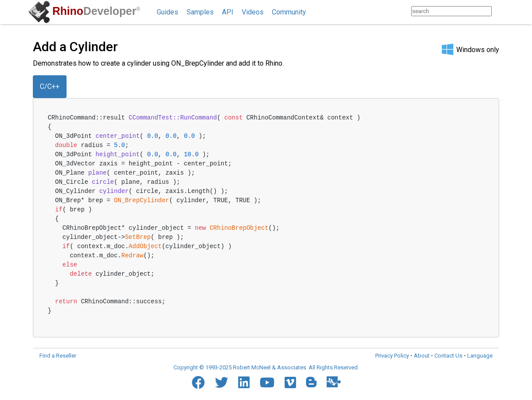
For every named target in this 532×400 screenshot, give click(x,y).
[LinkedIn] (244, 382)
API (228, 12)
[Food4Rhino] (334, 382)
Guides (167, 12)
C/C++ (50, 86)
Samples (200, 12)
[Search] (500, 11)
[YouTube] (267, 382)
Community (289, 12)
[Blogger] (311, 382)
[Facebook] (198, 382)
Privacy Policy (392, 356)
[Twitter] (222, 382)
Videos (253, 12)
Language (480, 356)
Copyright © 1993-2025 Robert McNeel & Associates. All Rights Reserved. (266, 367)
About (422, 356)
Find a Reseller (58, 356)
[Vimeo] (290, 382)
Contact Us (448, 356)
